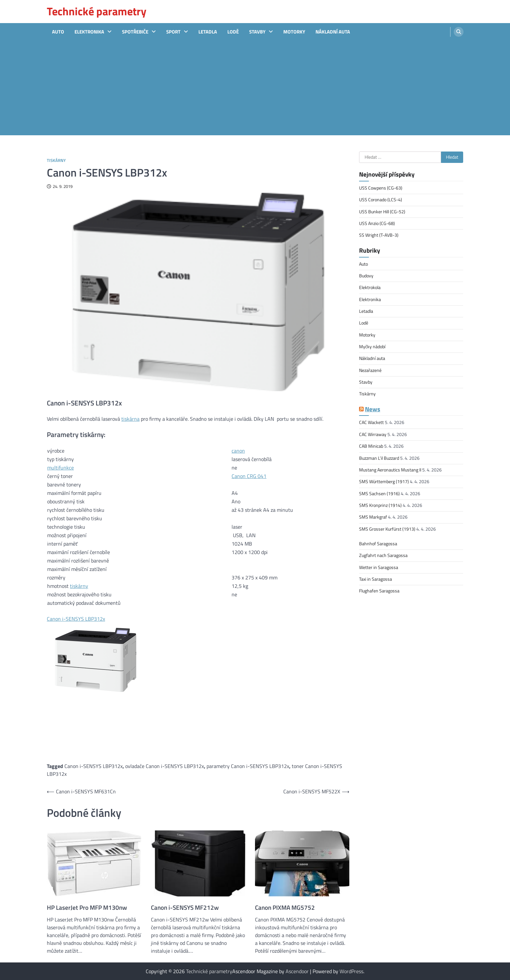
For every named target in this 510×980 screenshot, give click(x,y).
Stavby (257, 32)
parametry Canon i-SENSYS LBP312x (248, 766)
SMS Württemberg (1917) (384, 482)
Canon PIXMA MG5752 (285, 907)
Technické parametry (97, 11)
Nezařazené (370, 370)
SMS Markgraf (373, 517)
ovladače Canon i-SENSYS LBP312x (165, 766)
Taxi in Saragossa (376, 579)
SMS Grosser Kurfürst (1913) (387, 529)
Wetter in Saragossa (379, 567)
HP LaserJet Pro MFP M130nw (87, 907)
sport (173, 32)
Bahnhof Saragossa (378, 544)
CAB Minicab (371, 446)
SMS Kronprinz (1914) (380, 505)
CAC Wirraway (373, 434)
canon (238, 451)
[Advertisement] (255, 90)
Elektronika (89, 32)
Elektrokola (370, 287)
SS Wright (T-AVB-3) (379, 235)
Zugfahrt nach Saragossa (383, 555)
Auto (58, 32)
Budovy (366, 276)
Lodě (233, 32)
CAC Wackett (371, 422)
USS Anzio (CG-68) (377, 223)
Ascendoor (297, 971)
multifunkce (60, 468)
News (373, 409)
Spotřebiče (135, 32)
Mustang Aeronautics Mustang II (390, 470)
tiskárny (79, 586)
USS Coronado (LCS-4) (381, 200)
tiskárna (130, 419)
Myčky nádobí (372, 347)
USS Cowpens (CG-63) (381, 188)
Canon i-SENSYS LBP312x (76, 619)
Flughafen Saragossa (379, 591)
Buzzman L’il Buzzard (379, 458)
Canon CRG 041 (249, 476)
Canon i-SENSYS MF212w (185, 907)
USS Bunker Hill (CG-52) (382, 212)
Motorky (294, 32)
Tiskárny (56, 160)
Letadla (208, 32)
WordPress (351, 971)
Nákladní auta (333, 32)
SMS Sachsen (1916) (379, 494)
